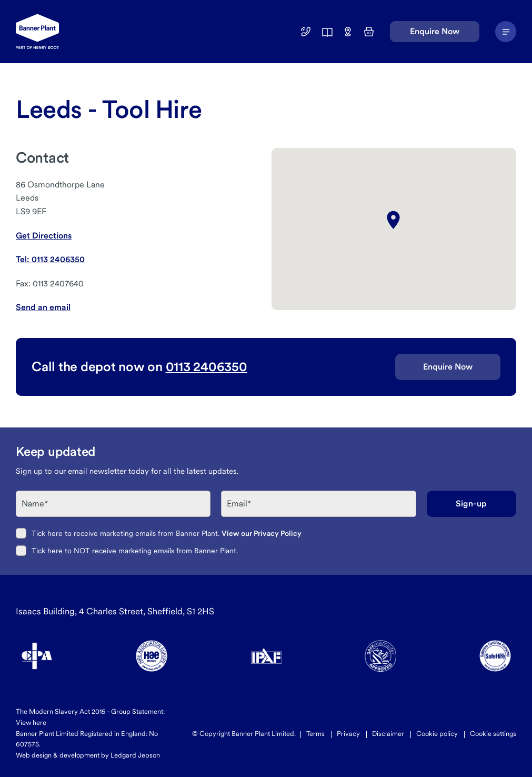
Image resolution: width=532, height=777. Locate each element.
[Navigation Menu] (506, 32)
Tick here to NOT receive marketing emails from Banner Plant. (135, 551)
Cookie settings (493, 734)
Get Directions (44, 236)
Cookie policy (437, 734)
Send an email (43, 307)
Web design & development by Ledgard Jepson (88, 755)
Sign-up (471, 504)
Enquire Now (435, 31)
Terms (315, 734)
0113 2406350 (207, 366)
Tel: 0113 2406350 (50, 259)
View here (31, 723)
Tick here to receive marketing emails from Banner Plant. (167, 533)
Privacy (348, 734)
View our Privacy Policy (262, 533)
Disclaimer (388, 734)
